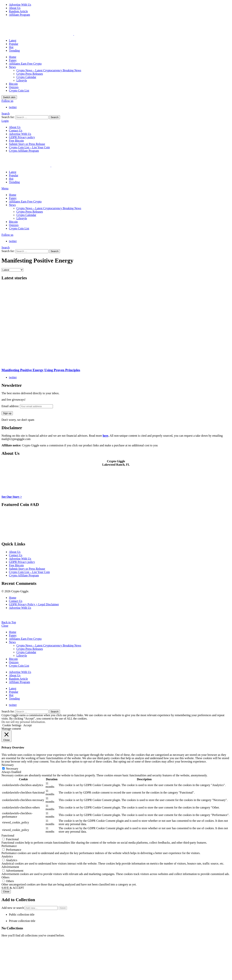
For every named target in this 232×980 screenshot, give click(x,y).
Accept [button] (27, 725)
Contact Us (16, 131)
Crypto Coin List (19, 91)
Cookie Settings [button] (12, 725)
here (105, 436)
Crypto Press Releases (30, 74)
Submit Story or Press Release (27, 144)
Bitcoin (13, 84)
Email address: (27, 406)
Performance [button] (9, 846)
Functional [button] (8, 835)
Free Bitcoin (16, 141)
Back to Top (9, 622)
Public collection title (22, 915)
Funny (13, 60)
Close (5, 626)
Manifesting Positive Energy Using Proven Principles (41, 370)
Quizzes (14, 87)
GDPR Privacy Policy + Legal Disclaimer (34, 604)
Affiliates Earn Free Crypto (25, 64)
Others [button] (5, 877)
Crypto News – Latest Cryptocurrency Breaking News (49, 70)
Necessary (12, 769)
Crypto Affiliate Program (24, 151)
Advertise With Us (20, 5)
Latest (13, 40)
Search (55, 117)
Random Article (18, 11)
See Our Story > (12, 497)
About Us (15, 8)
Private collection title (22, 921)
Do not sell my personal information (23, 722)
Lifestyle (22, 80)
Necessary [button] (8, 765)
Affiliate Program (19, 15)
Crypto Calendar (26, 77)
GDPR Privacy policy (22, 137)
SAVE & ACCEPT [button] (13, 888)
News (12, 67)
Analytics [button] (7, 856)
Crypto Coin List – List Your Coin (29, 147)
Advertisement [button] (10, 867)
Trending (14, 51)
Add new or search (30, 908)
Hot (11, 47)
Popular (14, 44)
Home (13, 57)
